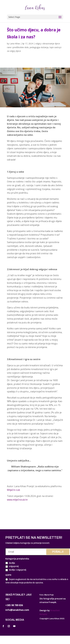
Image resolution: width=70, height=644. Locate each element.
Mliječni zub (13, 490)
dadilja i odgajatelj (16, 570)
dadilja (10, 563)
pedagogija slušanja (39, 47)
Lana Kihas (15, 44)
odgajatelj (12, 567)
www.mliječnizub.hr (18, 500)
